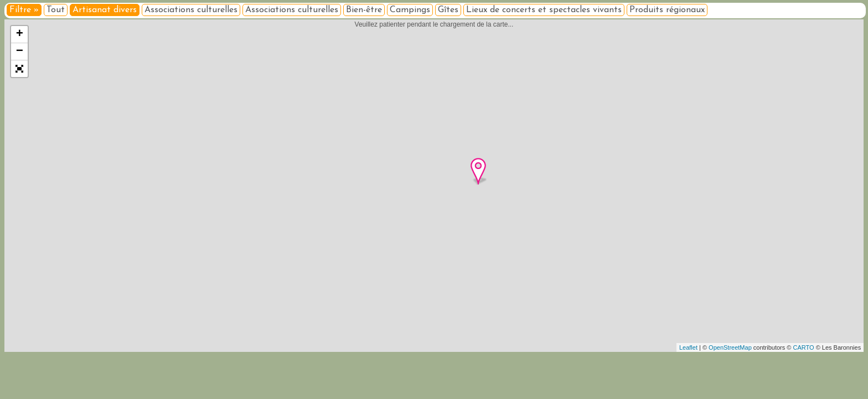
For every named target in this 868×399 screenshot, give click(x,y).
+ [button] (20, 34)
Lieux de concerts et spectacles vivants (544, 10)
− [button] (20, 52)
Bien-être (364, 10)
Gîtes (448, 10)
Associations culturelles (191, 10)
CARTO (804, 347)
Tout (56, 10)
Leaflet (688, 347)
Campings (410, 10)
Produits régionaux (667, 10)
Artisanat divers (105, 10)
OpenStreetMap (730, 347)
